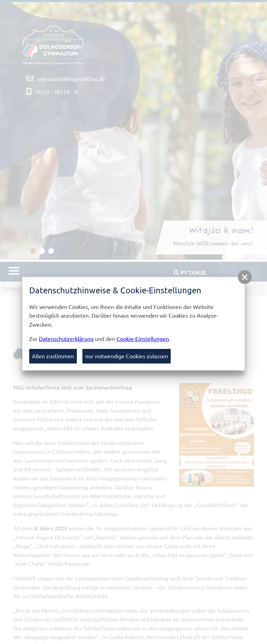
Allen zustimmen (53, 356)
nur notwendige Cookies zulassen (127, 356)
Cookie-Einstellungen (143, 338)
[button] (245, 277)
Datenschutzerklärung (66, 338)
